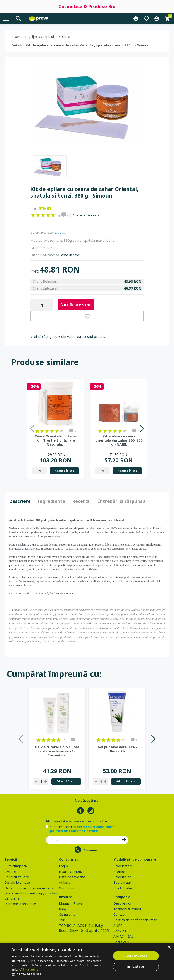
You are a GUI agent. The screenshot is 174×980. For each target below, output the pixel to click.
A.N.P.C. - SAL (123, 936)
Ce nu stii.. (67, 914)
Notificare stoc (76, 305)
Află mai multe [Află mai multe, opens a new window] (28, 970)
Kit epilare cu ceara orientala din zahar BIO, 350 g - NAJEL (119, 440)
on (33, 215)
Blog (63, 909)
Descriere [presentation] (20, 501)
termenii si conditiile (94, 827)
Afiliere (65, 882)
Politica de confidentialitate (135, 920)
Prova (16, 36)
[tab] (22, 501)
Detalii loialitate (17, 882)
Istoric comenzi (71, 871)
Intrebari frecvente (20, 904)
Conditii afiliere (17, 877)
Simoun (60, 233)
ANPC (118, 925)
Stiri (62, 920)
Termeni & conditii (128, 909)
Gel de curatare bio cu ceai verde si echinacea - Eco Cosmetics (58, 751)
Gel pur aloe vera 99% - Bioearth (117, 749)
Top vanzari (123, 882)
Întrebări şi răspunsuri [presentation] (123, 501)
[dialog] (87, 961)
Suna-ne (90, 850)
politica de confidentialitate (74, 831)
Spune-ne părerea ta (86, 215)
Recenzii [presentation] (82, 501)
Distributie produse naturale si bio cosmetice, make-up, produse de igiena (31, 893)
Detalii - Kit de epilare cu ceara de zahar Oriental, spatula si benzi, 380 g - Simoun (80, 45)
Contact (119, 914)
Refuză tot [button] (136, 967)
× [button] (169, 947)
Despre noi (122, 903)
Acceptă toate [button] (136, 956)
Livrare (10, 871)
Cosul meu (67, 888)
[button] (60, 974)
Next (141, 429)
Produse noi (123, 877)
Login (63, 866)
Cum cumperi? (16, 866)
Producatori (123, 866)
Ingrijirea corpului (40, 36)
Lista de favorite (72, 877)
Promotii (120, 871)
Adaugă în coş (64, 471)
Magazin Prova (71, 903)
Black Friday (123, 888)
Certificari (121, 942)
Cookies (120, 931)
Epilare (64, 36)
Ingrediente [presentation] (51, 501)
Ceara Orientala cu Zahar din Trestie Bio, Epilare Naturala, (56, 440)
